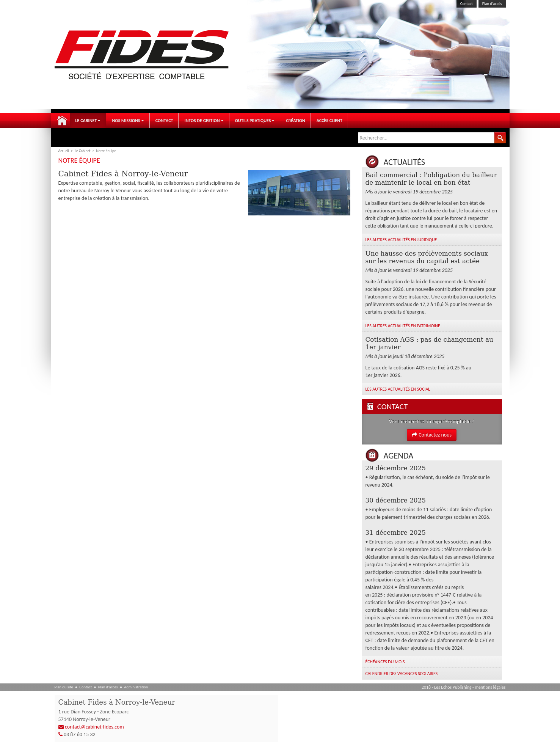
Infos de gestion (204, 121)
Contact (467, 4)
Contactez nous (432, 435)
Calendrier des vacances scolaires (402, 674)
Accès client (329, 121)
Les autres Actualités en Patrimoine (403, 326)
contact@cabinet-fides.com (94, 727)
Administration (136, 687)
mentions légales (490, 687)
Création (295, 121)
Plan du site (64, 687)
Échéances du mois (385, 662)
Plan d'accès (492, 4)
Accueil (62, 121)
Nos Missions (128, 121)
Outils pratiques (255, 121)
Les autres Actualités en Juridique (401, 240)
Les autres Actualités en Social (398, 389)
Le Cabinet (88, 121)
